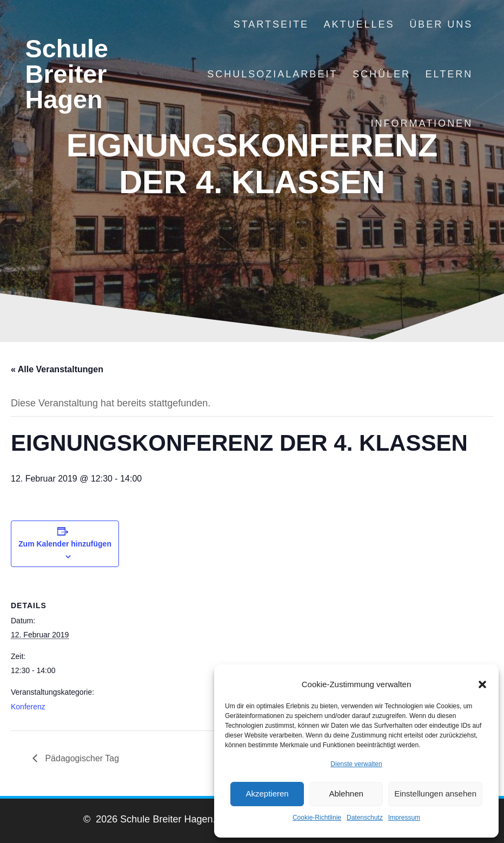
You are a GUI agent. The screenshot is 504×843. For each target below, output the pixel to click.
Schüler (382, 74)
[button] (482, 684)
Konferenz (28, 707)
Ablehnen (346, 793)
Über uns (441, 24)
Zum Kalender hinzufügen (65, 544)
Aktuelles (359, 24)
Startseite (271, 24)
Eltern (449, 74)
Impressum (404, 818)
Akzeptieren (267, 793)
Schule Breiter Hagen (67, 74)
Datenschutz (365, 818)
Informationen (422, 123)
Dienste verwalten (356, 764)
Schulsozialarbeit (272, 74)
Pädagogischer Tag (81, 758)
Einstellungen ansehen (435, 793)
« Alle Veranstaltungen (57, 369)
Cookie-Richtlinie (317, 818)
